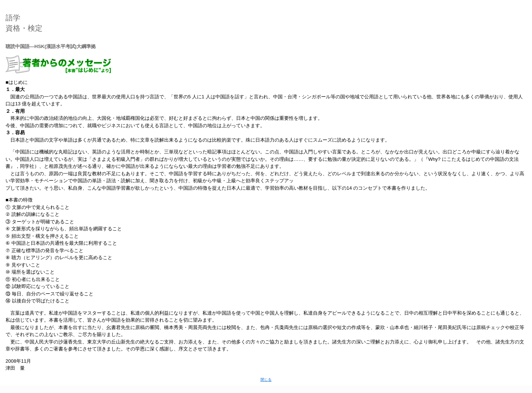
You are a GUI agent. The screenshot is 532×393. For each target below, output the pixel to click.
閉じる (266, 380)
